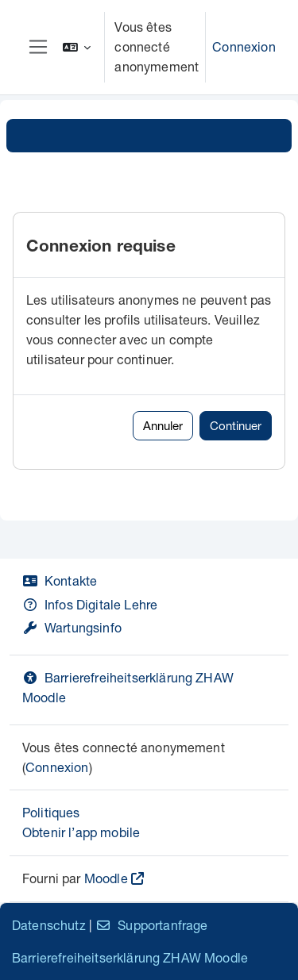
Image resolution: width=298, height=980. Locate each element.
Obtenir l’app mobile (81, 832)
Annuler (163, 425)
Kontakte (60, 580)
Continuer (236, 425)
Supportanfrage (151, 925)
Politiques (51, 812)
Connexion (244, 46)
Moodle (106, 878)
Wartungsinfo (72, 627)
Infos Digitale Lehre (90, 604)
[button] (77, 47)
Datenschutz (49, 925)
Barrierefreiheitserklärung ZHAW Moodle (130, 957)
